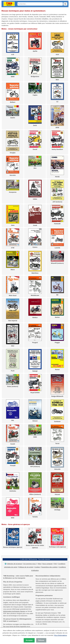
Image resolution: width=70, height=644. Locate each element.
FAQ (55, 564)
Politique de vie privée (26, 567)
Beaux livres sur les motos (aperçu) (35, 545)
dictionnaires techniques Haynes (14, 611)
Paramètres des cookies (49, 567)
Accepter (29, 640)
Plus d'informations (60, 635)
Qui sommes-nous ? (30, 564)
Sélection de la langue (15, 564)
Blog (40, 564)
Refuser (41, 640)
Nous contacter (47, 564)
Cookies (37, 567)
